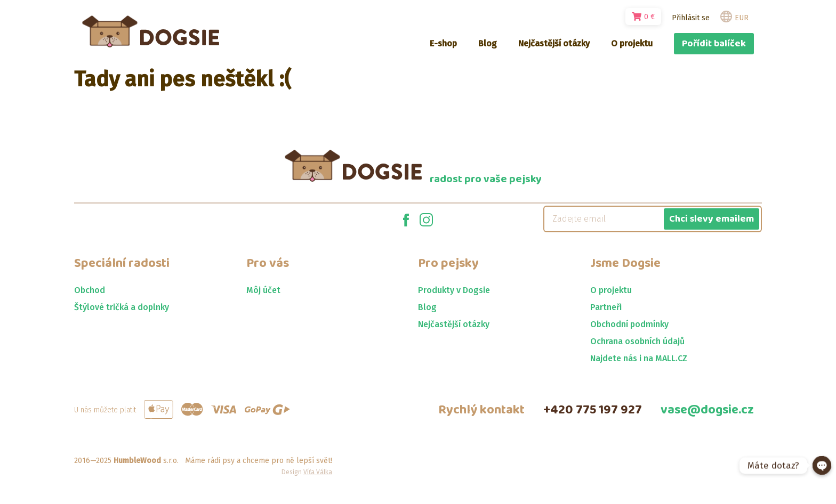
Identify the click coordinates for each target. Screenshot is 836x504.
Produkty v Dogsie (454, 290)
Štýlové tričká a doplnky (122, 307)
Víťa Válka (318, 472)
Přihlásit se (691, 18)
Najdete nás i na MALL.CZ (639, 358)
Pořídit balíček (714, 44)
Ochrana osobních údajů (637, 341)
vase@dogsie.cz (707, 410)
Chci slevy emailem (712, 219)
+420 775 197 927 (593, 410)
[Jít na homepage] (151, 31)
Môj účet (263, 290)
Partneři (606, 307)
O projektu (611, 290)
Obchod (90, 290)
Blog (427, 307)
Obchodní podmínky (629, 324)
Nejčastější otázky (454, 324)
